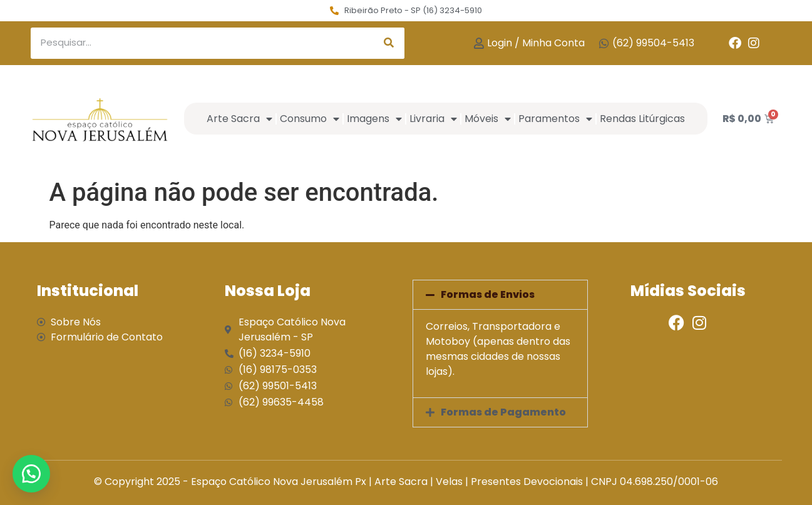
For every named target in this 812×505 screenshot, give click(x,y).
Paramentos (555, 119)
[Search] (389, 43)
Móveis (488, 119)
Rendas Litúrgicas (642, 119)
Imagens (374, 119)
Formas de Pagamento (503, 412)
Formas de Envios (488, 294)
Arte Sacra (239, 119)
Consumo (310, 119)
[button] (500, 295)
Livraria (433, 119)
